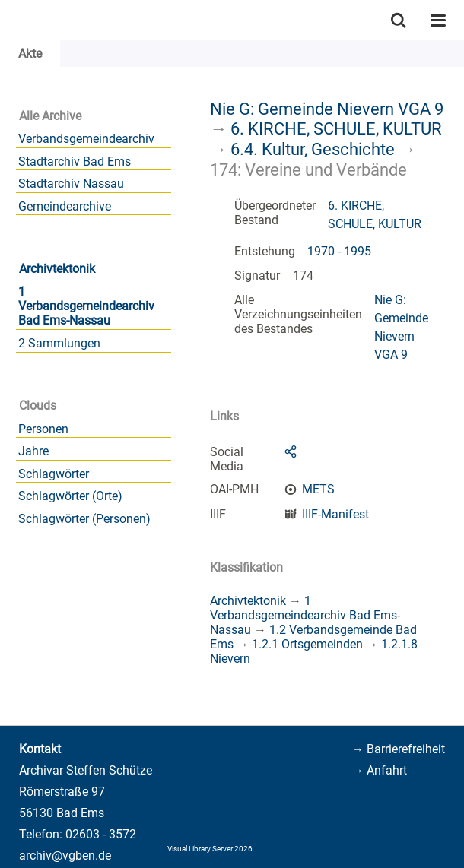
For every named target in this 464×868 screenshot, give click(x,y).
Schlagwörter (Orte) (70, 496)
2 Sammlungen (59, 343)
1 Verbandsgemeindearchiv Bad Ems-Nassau (86, 306)
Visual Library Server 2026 (210, 849)
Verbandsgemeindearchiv (86, 139)
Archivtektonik (57, 269)
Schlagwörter (54, 474)
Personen (43, 429)
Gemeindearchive (65, 206)
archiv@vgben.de (65, 855)
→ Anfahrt (379, 770)
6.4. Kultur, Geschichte (313, 149)
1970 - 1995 (339, 251)
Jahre (33, 451)
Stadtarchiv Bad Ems (75, 162)
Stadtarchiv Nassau (71, 184)
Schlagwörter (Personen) (84, 519)
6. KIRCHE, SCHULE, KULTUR (336, 128)
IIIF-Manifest (335, 514)
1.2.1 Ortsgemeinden (307, 644)
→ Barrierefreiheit (398, 749)
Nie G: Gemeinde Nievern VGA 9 (327, 109)
